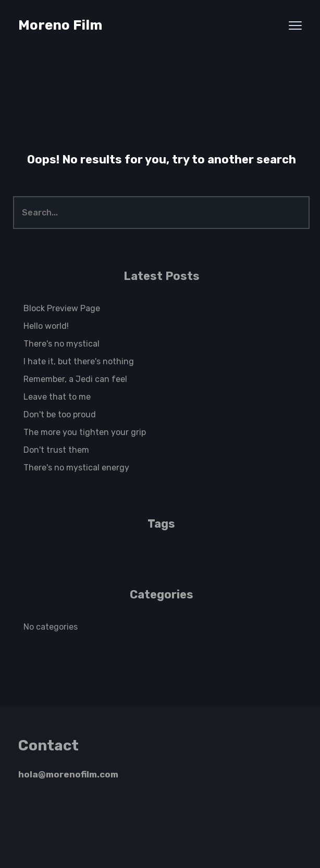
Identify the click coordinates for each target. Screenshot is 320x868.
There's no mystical (61, 344)
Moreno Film (60, 25)
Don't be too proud (60, 414)
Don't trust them (56, 450)
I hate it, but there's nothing (79, 361)
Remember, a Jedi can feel (75, 379)
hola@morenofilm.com (68, 774)
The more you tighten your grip (85, 432)
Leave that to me (57, 397)
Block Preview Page (62, 308)
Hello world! (46, 326)
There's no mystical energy (76, 468)
